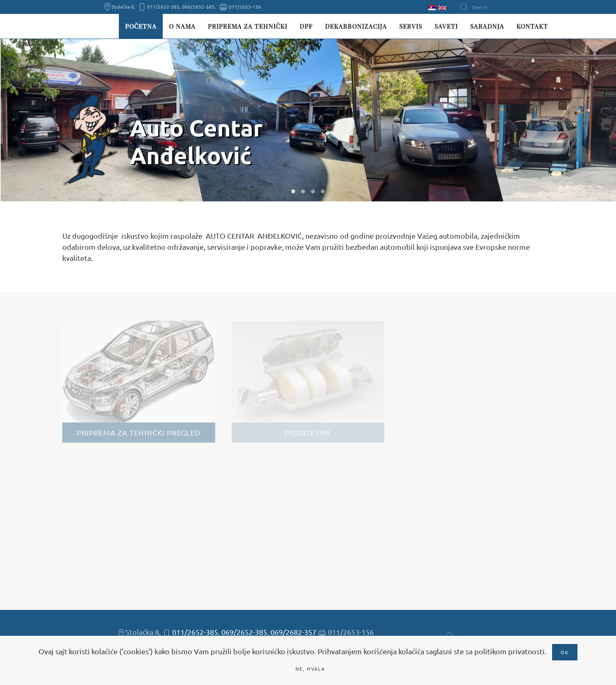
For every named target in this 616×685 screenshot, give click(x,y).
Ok (565, 652)
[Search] (505, 7)
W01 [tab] (293, 191)
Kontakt (532, 26)
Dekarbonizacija (356, 26)
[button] (449, 633)
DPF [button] (306, 26)
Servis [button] (411, 26)
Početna (141, 26)
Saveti (446, 26)
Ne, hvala (310, 669)
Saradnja (487, 26)
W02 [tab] (303, 191)
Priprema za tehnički (248, 26)
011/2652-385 (195, 632)
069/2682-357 (293, 632)
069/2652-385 (244, 632)
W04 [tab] (323, 191)
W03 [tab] (313, 191)
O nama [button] (182, 26)
